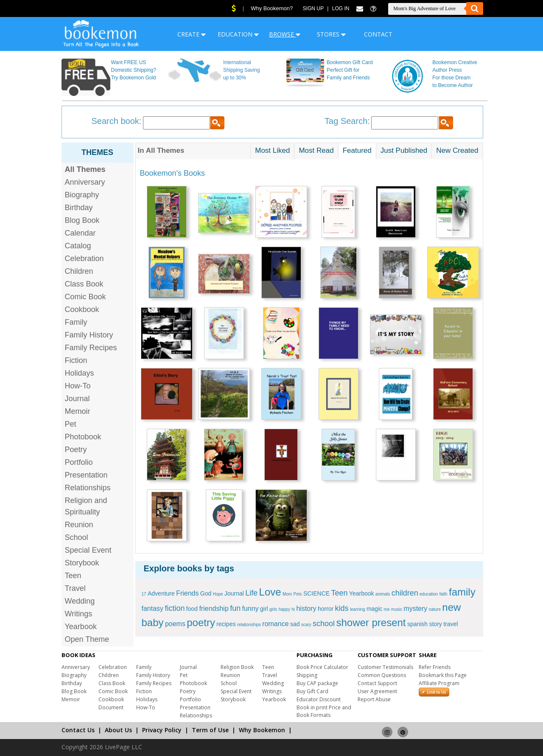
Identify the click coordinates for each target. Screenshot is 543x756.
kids (342, 608)
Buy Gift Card (312, 691)
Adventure (161, 593)
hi (293, 609)
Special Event (88, 550)
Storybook (82, 563)
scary (306, 625)
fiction (175, 608)
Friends (187, 593)
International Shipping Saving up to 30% (242, 70)
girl (264, 609)
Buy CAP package (317, 683)
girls (273, 609)
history (306, 608)
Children (79, 271)
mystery (415, 608)
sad (295, 624)
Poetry (76, 450)
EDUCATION (238, 34)
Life (251, 593)
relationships (249, 625)
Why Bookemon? (272, 8)
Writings (79, 614)
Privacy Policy (162, 730)
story (435, 624)
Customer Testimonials (385, 667)
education (429, 594)
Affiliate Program (439, 683)
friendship (214, 608)
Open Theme (87, 639)
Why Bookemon (262, 730)
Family (76, 322)
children (405, 593)
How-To (78, 386)
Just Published (404, 150)
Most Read (316, 150)
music (397, 609)
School (77, 537)
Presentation (86, 475)
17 (144, 594)
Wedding (80, 601)
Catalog (78, 246)
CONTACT (378, 34)
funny (251, 608)
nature (435, 609)
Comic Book (85, 297)
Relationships (88, 488)
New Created (457, 150)
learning (358, 609)
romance (275, 624)
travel (451, 624)
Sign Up (313, 8)
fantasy (153, 608)
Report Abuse (374, 699)
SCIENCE (316, 593)
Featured (357, 150)
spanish (417, 624)
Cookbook (82, 309)
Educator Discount (319, 699)
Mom (287, 594)
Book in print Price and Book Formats (324, 711)
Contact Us (78, 730)
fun (235, 608)
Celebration (84, 259)
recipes (226, 624)
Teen (73, 576)
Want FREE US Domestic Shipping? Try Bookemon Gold (133, 70)
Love (270, 592)
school (324, 624)
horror (326, 609)
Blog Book (82, 220)
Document (111, 707)
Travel (75, 588)
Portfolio (79, 462)
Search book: (117, 121)
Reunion (79, 525)
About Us (118, 730)
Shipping (307, 675)
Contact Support (377, 683)
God (206, 593)
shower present (371, 623)
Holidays (80, 373)
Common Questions (382, 675)
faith (444, 594)
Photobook (83, 437)
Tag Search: (347, 121)
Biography (82, 195)
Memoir (78, 411)
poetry (201, 623)
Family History (89, 335)
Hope (218, 594)
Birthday (79, 208)
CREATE (192, 34)
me (387, 609)
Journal (77, 399)
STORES (331, 34)
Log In (341, 8)
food (192, 609)
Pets (298, 594)
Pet (71, 424)
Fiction (76, 360)
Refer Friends (435, 667)
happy (284, 609)
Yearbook (81, 627)
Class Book (84, 284)
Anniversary (85, 182)
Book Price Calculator (322, 667)
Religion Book (237, 667)
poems (175, 624)
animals (383, 594)
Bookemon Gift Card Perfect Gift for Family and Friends (350, 70)
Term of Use (210, 730)
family (462, 592)
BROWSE (285, 34)
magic (374, 609)
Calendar (80, 233)
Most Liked (272, 150)
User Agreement (377, 691)
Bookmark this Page (443, 675)
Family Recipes (91, 348)
